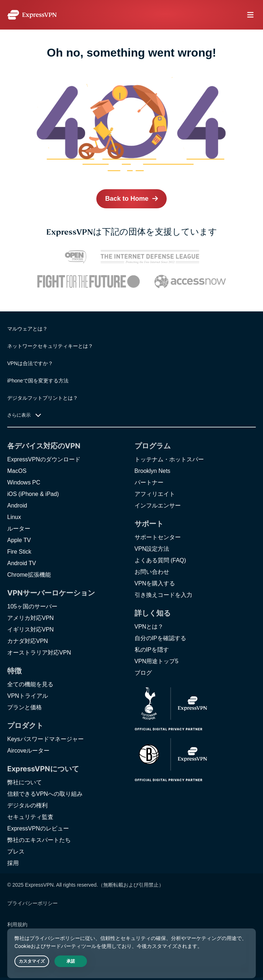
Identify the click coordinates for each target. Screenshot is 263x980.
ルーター (19, 529)
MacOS (17, 471)
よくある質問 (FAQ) (160, 560)
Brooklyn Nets (153, 471)
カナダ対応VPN (28, 641)
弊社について (25, 782)
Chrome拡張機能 (29, 575)
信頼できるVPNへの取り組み (45, 794)
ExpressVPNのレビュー (38, 828)
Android (17, 505)
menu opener (250, 15)
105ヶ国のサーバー (32, 606)
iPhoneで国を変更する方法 (38, 381)
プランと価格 (25, 707)
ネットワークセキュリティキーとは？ (50, 346)
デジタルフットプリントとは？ (43, 398)
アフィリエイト (155, 494)
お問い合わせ (152, 572)
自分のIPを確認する (160, 638)
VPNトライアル (28, 696)
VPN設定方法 (152, 549)
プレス (16, 852)
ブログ (143, 673)
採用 (13, 863)
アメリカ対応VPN (30, 618)
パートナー (149, 482)
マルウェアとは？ (27, 329)
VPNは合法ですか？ (30, 363)
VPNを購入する (155, 583)
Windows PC (24, 482)
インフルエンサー (158, 505)
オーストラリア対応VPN (39, 653)
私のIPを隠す (152, 650)
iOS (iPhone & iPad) (33, 494)
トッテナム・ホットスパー (169, 459)
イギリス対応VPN (30, 629)
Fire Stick (19, 552)
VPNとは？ (149, 627)
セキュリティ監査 (30, 817)
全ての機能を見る (30, 684)
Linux (14, 517)
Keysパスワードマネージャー (45, 739)
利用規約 (17, 924)
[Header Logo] (32, 15)
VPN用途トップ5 (157, 661)
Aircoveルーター (28, 751)
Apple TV (19, 540)
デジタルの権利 (27, 805)
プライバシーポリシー (32, 903)
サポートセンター (158, 537)
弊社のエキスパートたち (39, 840)
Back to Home (127, 199)
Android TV (22, 563)
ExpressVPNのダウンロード (44, 459)
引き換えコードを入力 (163, 595)
